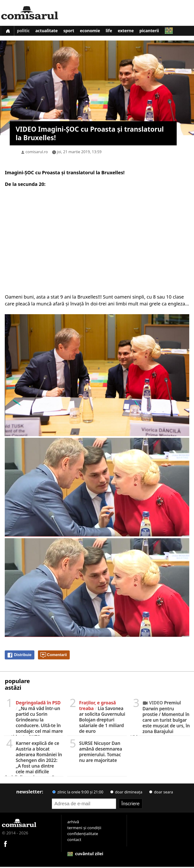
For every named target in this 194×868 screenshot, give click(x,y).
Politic (25, 32)
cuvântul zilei (85, 855)
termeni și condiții (84, 829)
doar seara (161, 793)
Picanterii (157, 32)
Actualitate (49, 32)
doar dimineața (126, 793)
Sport (72, 32)
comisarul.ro (37, 153)
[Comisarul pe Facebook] (5, 844)
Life (114, 32)
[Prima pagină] (8, 31)
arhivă (73, 823)
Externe (132, 32)
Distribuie (19, 656)
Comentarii (54, 656)
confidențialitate (83, 835)
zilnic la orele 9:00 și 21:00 (78, 793)
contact (74, 841)
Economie (95, 32)
